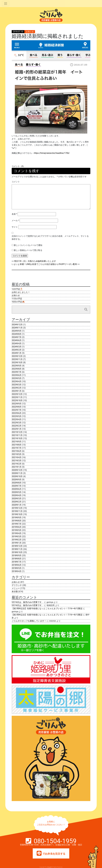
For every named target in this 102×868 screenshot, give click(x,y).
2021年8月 (17, 445)
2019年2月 (17, 540)
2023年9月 (17, 366)
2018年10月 (17, 552)
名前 (14, 214)
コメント (16, 182)
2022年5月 (17, 416)
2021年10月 (17, 438)
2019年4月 (17, 533)
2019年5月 (17, 530)
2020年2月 (17, 502)
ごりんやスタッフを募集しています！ (29, 621)
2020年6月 (17, 489)
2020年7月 (17, 486)
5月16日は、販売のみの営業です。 (28, 602)
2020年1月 (17, 505)
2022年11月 (17, 397)
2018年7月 (17, 562)
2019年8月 (17, 521)
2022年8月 (17, 407)
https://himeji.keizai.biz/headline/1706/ (52, 153)
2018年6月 (17, 565)
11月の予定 (17, 299)
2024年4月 (17, 344)
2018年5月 (17, 568)
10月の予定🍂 (18, 302)
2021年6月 (17, 451)
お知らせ (30, 32)
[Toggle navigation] (6, 4)
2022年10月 (17, 400)
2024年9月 (17, 331)
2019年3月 (17, 537)
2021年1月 (17, 467)
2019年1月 (17, 543)
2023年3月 (17, 385)
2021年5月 (17, 454)
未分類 (15, 592)
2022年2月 (17, 426)
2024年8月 (17, 334)
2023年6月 (17, 375)
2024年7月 (17, 337)
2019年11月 (17, 511)
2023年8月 (17, 369)
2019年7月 (17, 524)
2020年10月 (17, 476)
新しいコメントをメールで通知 (28, 245)
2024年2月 (17, 350)
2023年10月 (17, 362)
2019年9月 (17, 518)
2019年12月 (17, 508)
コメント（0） (18, 166)
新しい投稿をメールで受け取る (28, 250)
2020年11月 (17, 473)
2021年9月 (17, 442)
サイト (15, 227)
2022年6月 (17, 413)
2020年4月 (17, 495)
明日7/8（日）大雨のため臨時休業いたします (35, 261)
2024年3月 (17, 347)
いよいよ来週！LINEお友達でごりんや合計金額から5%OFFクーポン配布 (44, 264)
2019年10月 (17, 514)
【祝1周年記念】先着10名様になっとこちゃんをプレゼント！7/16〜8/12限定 (47, 609)
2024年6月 (17, 340)
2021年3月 (17, 461)
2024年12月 (17, 325)
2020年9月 (17, 480)
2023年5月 (17, 378)
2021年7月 (17, 448)
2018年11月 (17, 549)
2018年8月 (17, 559)
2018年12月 (17, 546)
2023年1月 (17, 391)
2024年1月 (17, 353)
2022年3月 (17, 423)
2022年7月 (17, 410)
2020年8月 (17, 483)
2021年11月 (17, 435)
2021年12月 (17, 432)
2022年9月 (17, 404)
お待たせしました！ (21, 292)
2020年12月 (17, 470)
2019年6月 (17, 527)
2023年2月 (17, 388)
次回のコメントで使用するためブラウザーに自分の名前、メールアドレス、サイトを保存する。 (50, 238)
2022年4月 (17, 419)
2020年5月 (17, 492)
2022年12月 (17, 394)
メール (15, 221)
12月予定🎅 (17, 289)
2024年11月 (17, 328)
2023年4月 (17, 381)
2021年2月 (17, 464)
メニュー (16, 588)
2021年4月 (17, 457)
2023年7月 (17, 372)
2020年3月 (17, 499)
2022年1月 (17, 429)
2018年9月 (17, 555)
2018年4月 (17, 571)
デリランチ (17, 585)
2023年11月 (17, 359)
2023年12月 (17, 356)
